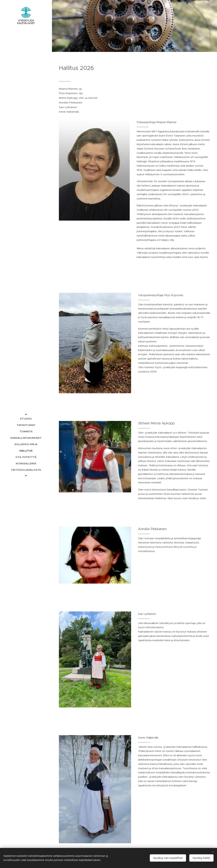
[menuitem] (26, 419)
